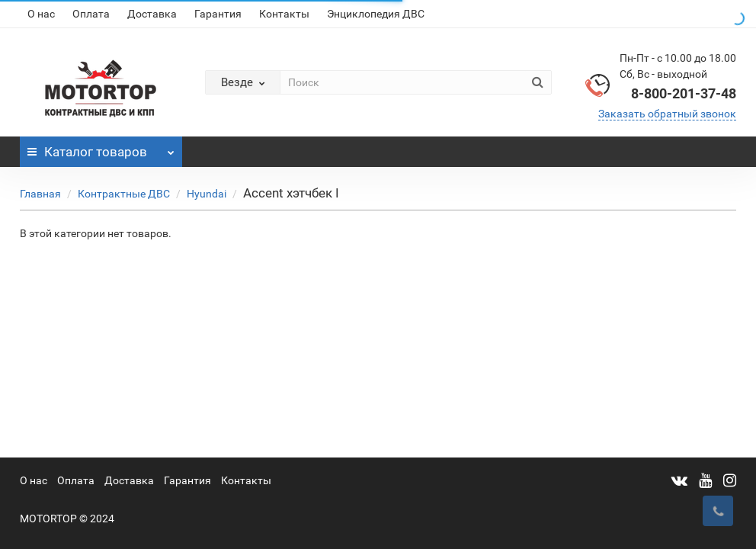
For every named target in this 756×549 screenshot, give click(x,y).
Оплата (91, 14)
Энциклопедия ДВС (376, 14)
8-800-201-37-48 (684, 93)
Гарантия (218, 14)
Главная (40, 194)
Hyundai (207, 194)
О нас (41, 14)
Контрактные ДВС (124, 194)
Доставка (152, 14)
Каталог (101, 148)
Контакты (284, 14)
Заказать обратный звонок (667, 114)
